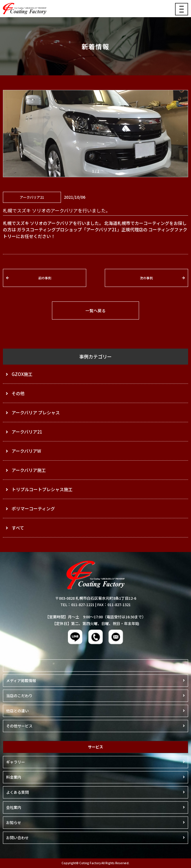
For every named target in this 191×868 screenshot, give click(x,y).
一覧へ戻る (95, 310)
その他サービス (19, 726)
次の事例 (146, 278)
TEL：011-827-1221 (77, 605)
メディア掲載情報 (21, 680)
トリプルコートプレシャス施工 (42, 489)
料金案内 (14, 777)
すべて (18, 528)
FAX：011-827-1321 (114, 605)
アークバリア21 (27, 432)
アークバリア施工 (29, 470)
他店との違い (17, 711)
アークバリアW (26, 451)
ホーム (12, 665)
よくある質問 (17, 792)
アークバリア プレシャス (36, 412)
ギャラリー (16, 762)
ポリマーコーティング (33, 508)
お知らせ (14, 822)
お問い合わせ (17, 838)
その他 (18, 393)
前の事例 (45, 278)
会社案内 (14, 807)
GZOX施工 (22, 374)
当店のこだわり (19, 696)
